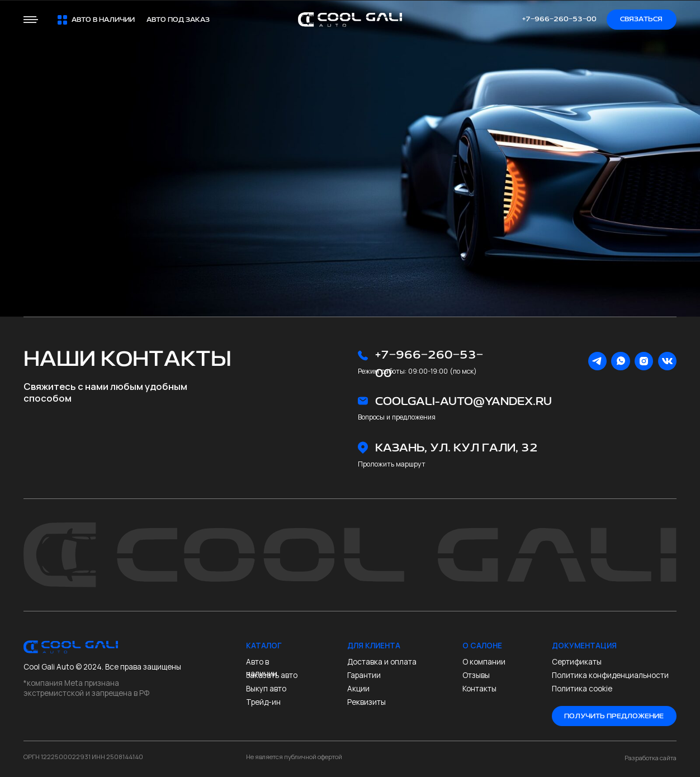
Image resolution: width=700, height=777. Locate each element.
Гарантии (364, 675)
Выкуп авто (266, 689)
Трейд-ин (263, 702)
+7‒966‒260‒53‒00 (559, 19)
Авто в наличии (262, 668)
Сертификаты (577, 662)
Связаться (641, 19)
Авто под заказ (178, 20)
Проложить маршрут (392, 464)
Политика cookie (583, 689)
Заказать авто (272, 675)
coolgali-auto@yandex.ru (463, 401)
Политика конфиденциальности (610, 675)
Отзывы (476, 675)
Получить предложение (614, 716)
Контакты (479, 689)
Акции (358, 689)
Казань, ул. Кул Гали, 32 (457, 448)
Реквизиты (366, 702)
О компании (484, 662)
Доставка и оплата (382, 662)
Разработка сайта (651, 758)
